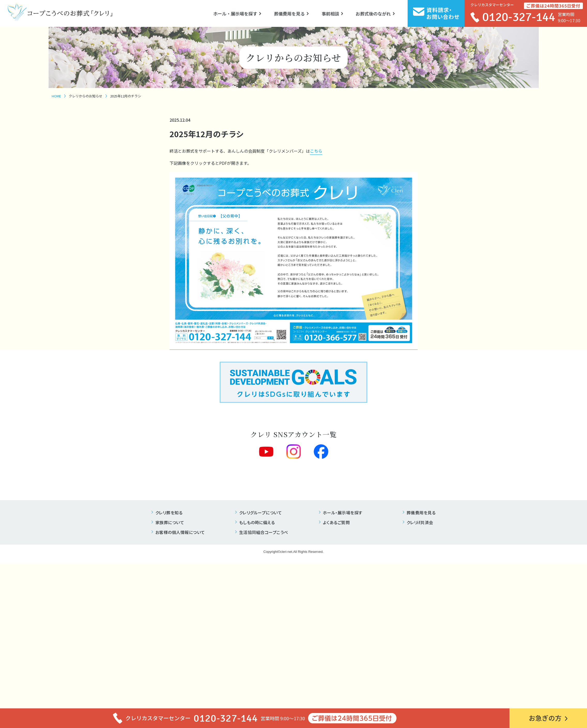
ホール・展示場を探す (235, 14)
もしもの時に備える (257, 522)
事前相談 (330, 14)
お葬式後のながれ (373, 14)
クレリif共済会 (420, 522)
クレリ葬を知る (169, 513)
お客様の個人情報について (180, 532)
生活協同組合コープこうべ (264, 532)
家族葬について (170, 522)
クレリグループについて (261, 513)
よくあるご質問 (336, 522)
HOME (56, 96)
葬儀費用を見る (289, 14)
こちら (316, 151)
